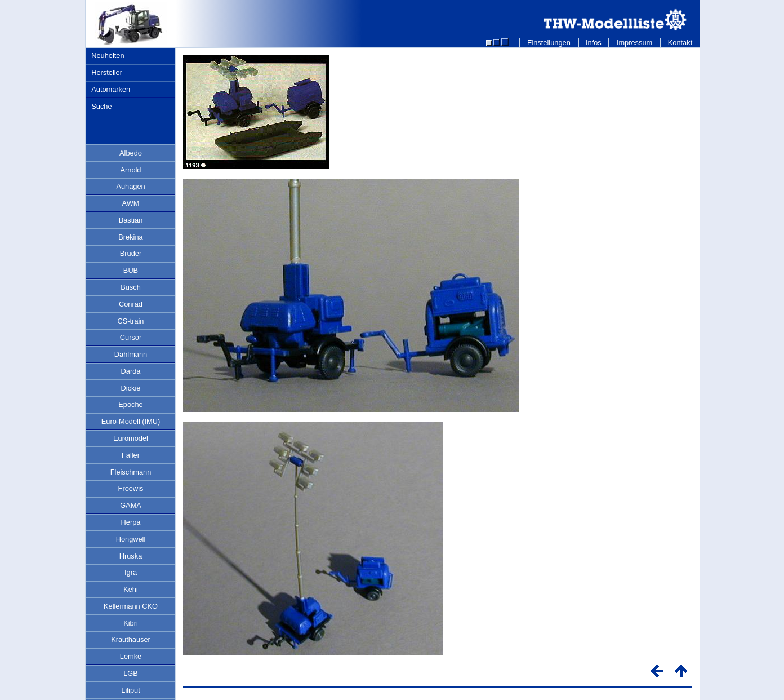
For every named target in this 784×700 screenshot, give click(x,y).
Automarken (111, 89)
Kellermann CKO (131, 606)
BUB (131, 270)
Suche (101, 106)
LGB (131, 673)
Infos (594, 43)
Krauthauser (131, 639)
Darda (131, 371)
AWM (131, 203)
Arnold (131, 170)
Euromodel (131, 438)
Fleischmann (131, 472)
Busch (131, 287)
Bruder (131, 253)
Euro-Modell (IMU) (131, 421)
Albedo (131, 153)
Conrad (131, 304)
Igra (131, 572)
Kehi (131, 589)
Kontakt (680, 43)
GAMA (131, 505)
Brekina (130, 237)
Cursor (131, 337)
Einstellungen (549, 43)
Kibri (131, 623)
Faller (131, 455)
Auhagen (130, 186)
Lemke (131, 656)
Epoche (130, 404)
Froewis (131, 488)
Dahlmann (131, 354)
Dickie (131, 388)
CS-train (131, 321)
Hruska (131, 556)
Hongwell (131, 539)
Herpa (131, 522)
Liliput (130, 690)
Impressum (634, 43)
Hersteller (107, 72)
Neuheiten (108, 56)
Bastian (131, 220)
